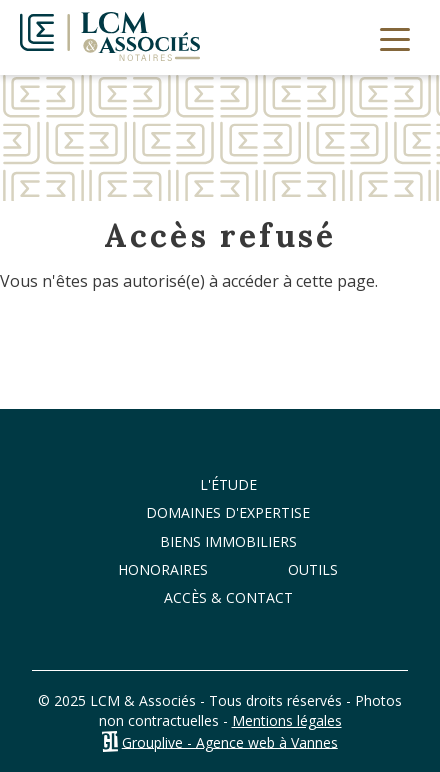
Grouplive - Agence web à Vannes (230, 741)
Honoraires (163, 569)
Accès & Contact (228, 597)
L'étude (228, 484)
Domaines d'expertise (228, 512)
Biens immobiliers (228, 541)
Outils (313, 569)
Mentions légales (287, 720)
